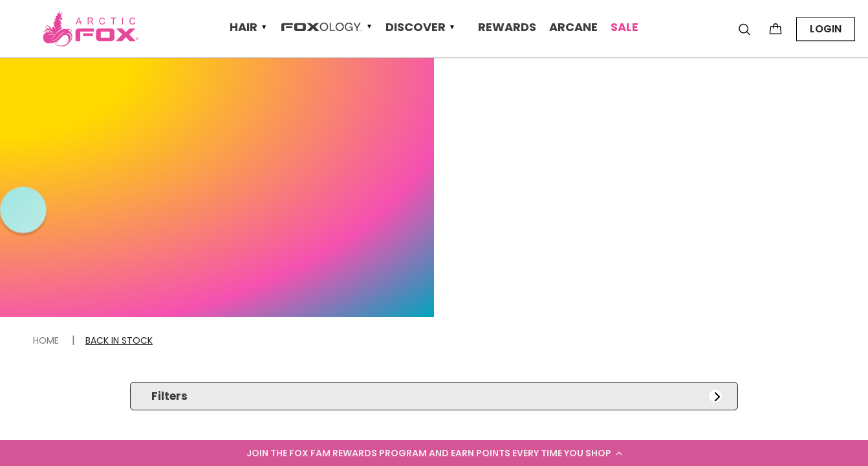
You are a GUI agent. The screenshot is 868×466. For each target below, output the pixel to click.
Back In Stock (119, 340)
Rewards (507, 28)
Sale (624, 28)
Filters (436, 396)
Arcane (573, 28)
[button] (434, 453)
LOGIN (826, 29)
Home (47, 340)
